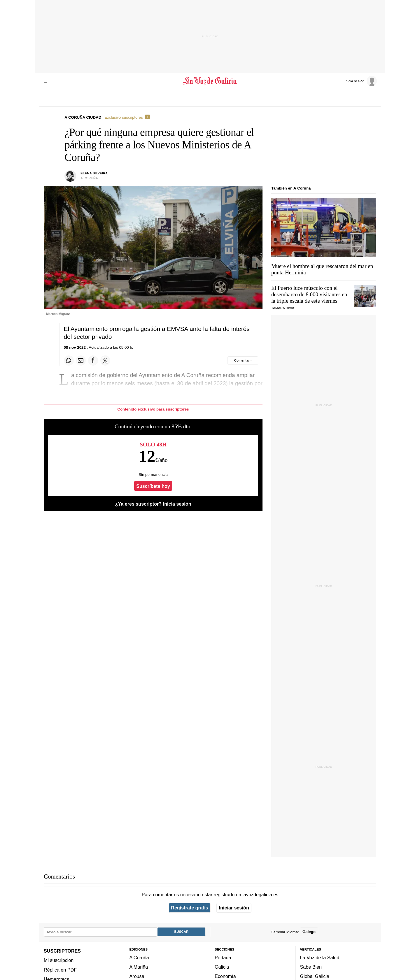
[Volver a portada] (210, 81)
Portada (223, 957)
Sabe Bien (311, 967)
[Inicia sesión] (360, 81)
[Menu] (48, 81)
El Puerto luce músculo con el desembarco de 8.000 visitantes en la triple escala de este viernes (309, 294)
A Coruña (139, 957)
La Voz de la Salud (320, 957)
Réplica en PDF (60, 970)
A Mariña (139, 967)
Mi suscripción (59, 960)
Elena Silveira (94, 173)
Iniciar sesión (234, 908)
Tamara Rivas (283, 308)
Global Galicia (315, 976)
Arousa (137, 976)
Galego (309, 932)
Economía (225, 976)
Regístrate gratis (189, 908)
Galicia (222, 967)
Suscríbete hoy (153, 486)
